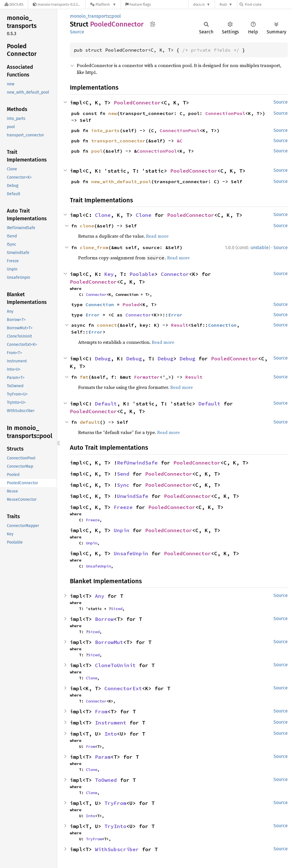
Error (93, 315)
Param (103, 757)
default (90, 422)
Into (111, 734)
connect (107, 325)
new (113, 113)
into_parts (106, 130)
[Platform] (103, 4)
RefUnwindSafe (137, 463)
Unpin (122, 530)
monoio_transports (90, 16)
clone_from (94, 247)
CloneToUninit (115, 665)
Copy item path (153, 24)
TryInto (115, 826)
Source (77, 32)
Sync (123, 485)
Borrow (104, 619)
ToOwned (106, 780)
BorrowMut (109, 642)
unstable (259, 248)
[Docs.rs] (14, 4)
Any (100, 596)
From (101, 711)
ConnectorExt (123, 688)
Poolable (142, 274)
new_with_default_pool (121, 181)
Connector (175, 274)
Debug (103, 359)
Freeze (123, 507)
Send (123, 474)
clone (87, 226)
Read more (157, 236)
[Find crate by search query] (268, 4)
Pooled (131, 304)
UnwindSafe (133, 496)
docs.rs (199, 4)
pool (116, 16)
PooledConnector (137, 103)
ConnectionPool (225, 113)
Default (106, 404)
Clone (103, 215)
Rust (223, 4)
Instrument (111, 723)
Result (180, 325)
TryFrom (115, 803)
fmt (84, 377)
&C (180, 141)
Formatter (147, 377)
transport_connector (118, 141)
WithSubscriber (117, 849)
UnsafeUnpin (131, 553)
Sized (117, 609)
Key (109, 274)
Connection (100, 304)
